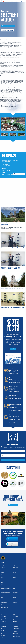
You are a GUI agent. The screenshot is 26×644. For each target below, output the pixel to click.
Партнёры (3, 630)
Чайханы (15, 621)
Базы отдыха (4, 615)
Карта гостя (16, 627)
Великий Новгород (4, 566)
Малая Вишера (15, 567)
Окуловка (15, 574)
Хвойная (14, 569)
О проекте (3, 629)
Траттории (15, 620)
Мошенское (15, 579)
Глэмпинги (3, 616)
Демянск (2, 579)
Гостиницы (3, 620)
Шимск (2, 584)
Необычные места (16, 599)
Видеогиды (15, 633)
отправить (13, 460)
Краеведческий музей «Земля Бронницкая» (13, 308)
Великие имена (16, 637)
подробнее (13, 349)
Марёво (14, 578)
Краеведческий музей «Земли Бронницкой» (13, 248)
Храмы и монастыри (4, 608)
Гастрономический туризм (5, 592)
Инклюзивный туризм (16, 594)
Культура (2, 596)
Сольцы (2, 578)
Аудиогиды (15, 632)
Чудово (2, 574)
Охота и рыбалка (16, 601)
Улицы (14, 606)
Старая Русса (3, 567)
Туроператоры (16, 628)
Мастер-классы (16, 596)
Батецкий (15, 571)
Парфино (14, 566)
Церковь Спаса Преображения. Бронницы (12, 288)
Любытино (3, 572)
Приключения (15, 603)
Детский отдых (15, 592)
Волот (14, 576)
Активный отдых (4, 591)
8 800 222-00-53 (14, 1)
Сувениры (15, 635)
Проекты (3, 635)
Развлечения (15, 604)
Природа (2, 604)
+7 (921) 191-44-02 (6, 166)
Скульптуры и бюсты (4, 606)
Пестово (2, 581)
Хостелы (3, 623)
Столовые (15, 618)
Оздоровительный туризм (5, 601)
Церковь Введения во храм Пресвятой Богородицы (11, 224)
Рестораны (15, 616)
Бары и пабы (16, 613)
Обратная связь (5, 632)
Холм (2, 583)
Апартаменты (4, 613)
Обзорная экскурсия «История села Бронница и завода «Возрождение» (11, 268)
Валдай (2, 571)
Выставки (15, 591)
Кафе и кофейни (17, 615)
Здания (2, 594)
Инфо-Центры (16, 630)
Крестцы (2, 576)
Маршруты (3, 637)
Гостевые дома (4, 618)
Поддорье (15, 572)
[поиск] (21, 1)
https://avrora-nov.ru (7, 170)
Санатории (3, 621)
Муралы (14, 597)
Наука (2, 599)
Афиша (3, 639)
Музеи (2, 597)
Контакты (3, 634)
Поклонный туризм (4, 603)
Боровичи (3, 569)
